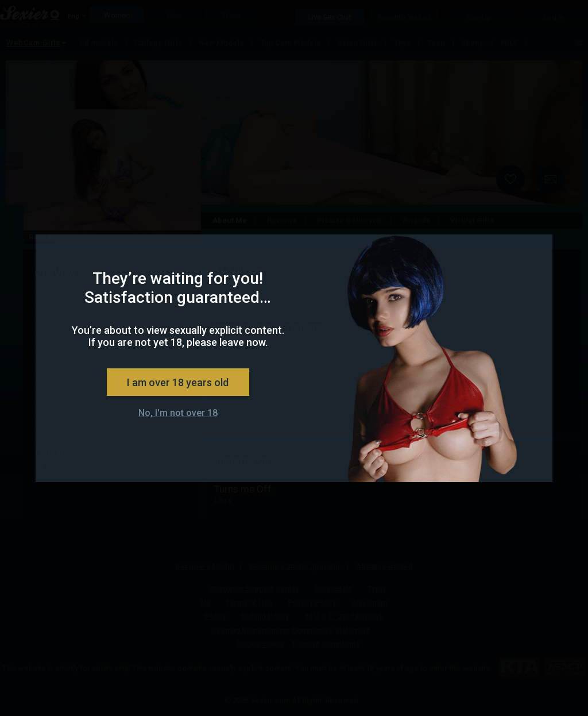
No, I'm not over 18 (178, 413)
